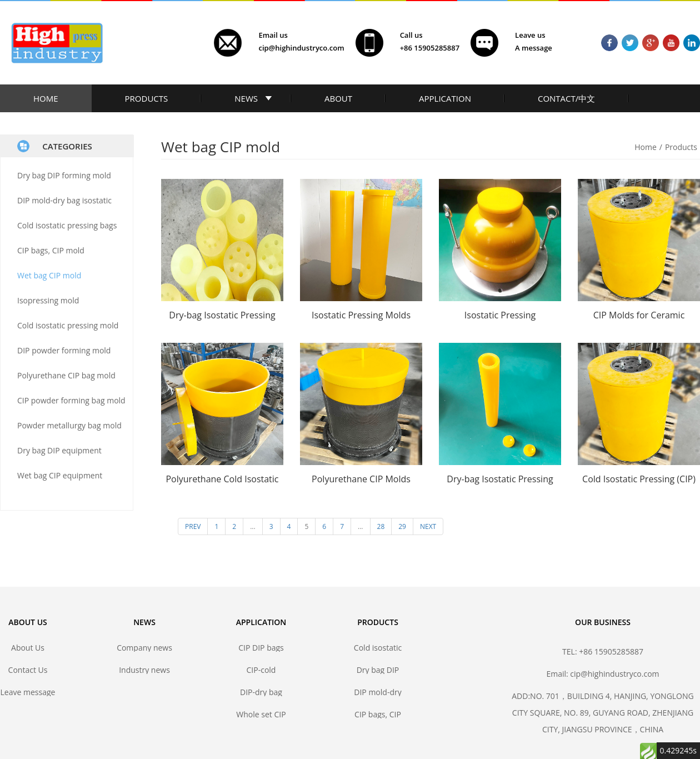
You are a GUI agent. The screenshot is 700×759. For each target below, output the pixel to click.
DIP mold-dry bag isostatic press (377, 692)
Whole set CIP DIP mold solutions (261, 714)
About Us (28, 648)
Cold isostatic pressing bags (67, 225)
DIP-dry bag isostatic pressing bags (261, 692)
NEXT (428, 526)
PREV (193, 526)
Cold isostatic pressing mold (68, 325)
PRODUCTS (147, 98)
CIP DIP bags (261, 648)
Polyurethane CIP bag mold (66, 375)
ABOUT (338, 98)
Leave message (28, 692)
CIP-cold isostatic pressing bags (261, 670)
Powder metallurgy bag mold (69, 425)
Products (681, 147)
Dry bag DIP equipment (59, 450)
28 (381, 526)
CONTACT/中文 (566, 98)
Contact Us (28, 670)
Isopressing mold (48, 300)
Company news (144, 648)
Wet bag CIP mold (49, 275)
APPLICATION (445, 98)
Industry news (144, 670)
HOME (46, 98)
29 (402, 526)
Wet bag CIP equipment (60, 475)
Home (646, 147)
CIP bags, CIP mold (51, 250)
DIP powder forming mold (64, 350)
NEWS (246, 98)
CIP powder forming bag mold (71, 400)
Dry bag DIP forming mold (64, 175)
